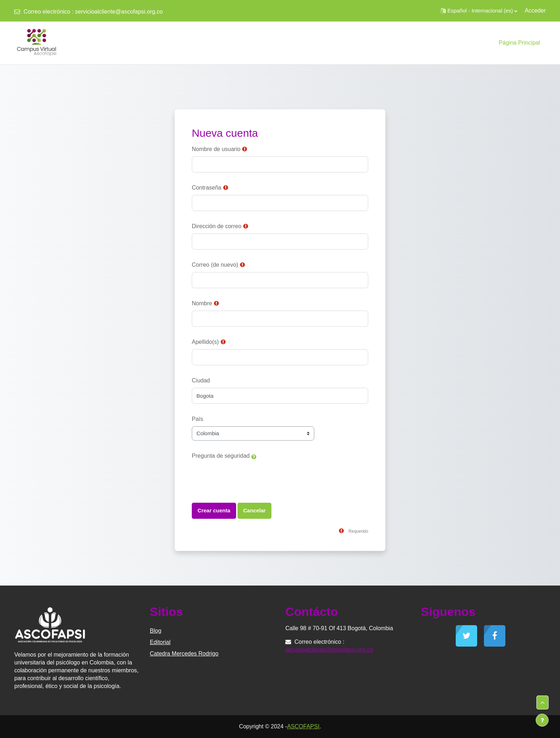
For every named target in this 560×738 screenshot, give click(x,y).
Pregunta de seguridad (221, 456)
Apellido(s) (205, 342)
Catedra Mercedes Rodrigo (184, 654)
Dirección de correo (217, 226)
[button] (479, 11)
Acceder (535, 11)
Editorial (160, 642)
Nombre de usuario (216, 149)
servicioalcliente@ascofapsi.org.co (119, 12)
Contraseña (207, 188)
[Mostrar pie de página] (542, 720)
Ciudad (201, 380)
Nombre (202, 303)
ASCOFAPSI (303, 726)
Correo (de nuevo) (215, 265)
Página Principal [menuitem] (519, 43)
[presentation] (246, 477)
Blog (156, 631)
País (197, 419)
